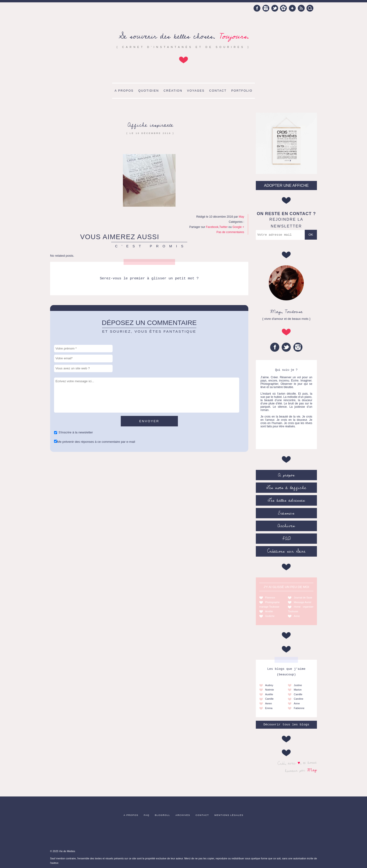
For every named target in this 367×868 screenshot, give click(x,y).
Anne (297, 616)
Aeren (269, 703)
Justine (298, 685)
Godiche (270, 616)
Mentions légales (229, 815)
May (312, 770)
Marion (298, 690)
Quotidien (149, 91)
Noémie (270, 690)
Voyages (196, 91)
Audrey (269, 685)
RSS (301, 8)
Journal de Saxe (303, 598)
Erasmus (286, 513)
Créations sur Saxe (286, 551)
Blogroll (163, 815)
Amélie (269, 611)
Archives (286, 526)
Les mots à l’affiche (286, 488)
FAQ (286, 539)
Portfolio (242, 91)
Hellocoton (283, 8)
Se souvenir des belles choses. (184, 36)
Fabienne (299, 708)
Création (173, 91)
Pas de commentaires (230, 232)
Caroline (299, 699)
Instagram (266, 8)
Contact (218, 91)
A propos (124, 91)
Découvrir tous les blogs (286, 725)
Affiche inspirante (150, 125)
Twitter (275, 8)
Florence (270, 598)
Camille (269, 699)
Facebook (257, 8)
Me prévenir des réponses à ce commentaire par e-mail (96, 442)
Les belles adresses (286, 500)
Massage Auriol (302, 602)
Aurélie (269, 694)
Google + (292, 8)
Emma (269, 708)
